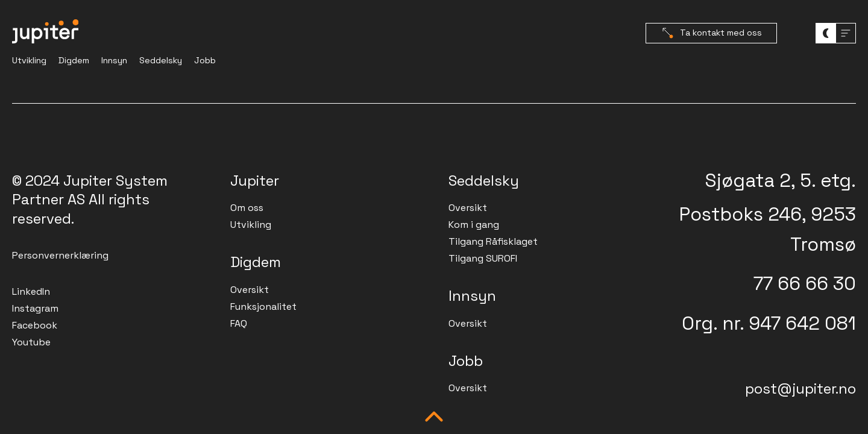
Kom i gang (474, 225)
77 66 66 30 (805, 283)
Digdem (74, 60)
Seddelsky (161, 60)
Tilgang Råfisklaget (493, 241)
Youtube (31, 342)
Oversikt (250, 290)
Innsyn (114, 60)
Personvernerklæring (60, 255)
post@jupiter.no (800, 388)
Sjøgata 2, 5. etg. (781, 180)
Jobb (205, 60)
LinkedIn (31, 291)
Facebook (35, 325)
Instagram (35, 308)
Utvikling (29, 60)
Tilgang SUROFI (483, 258)
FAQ (239, 323)
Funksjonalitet (263, 307)
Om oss (247, 208)
